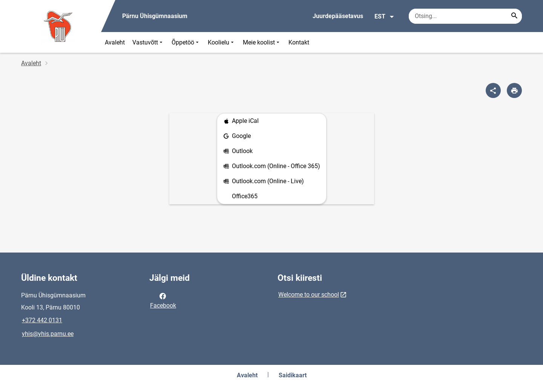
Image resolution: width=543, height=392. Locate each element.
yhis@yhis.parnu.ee (48, 334)
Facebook (163, 300)
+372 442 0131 (42, 320)
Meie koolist (262, 42)
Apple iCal (241, 121)
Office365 (245, 196)
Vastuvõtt (148, 42)
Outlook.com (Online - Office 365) (272, 166)
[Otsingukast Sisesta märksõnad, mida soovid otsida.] (465, 16)
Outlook (238, 151)
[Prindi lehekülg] (514, 90)
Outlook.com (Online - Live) (264, 181)
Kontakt (299, 42)
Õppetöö (186, 42)
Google (237, 136)
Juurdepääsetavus (338, 16)
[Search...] (514, 16)
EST (384, 17)
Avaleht (115, 42)
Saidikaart (293, 375)
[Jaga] (493, 90)
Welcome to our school (309, 295)
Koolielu (222, 42)
